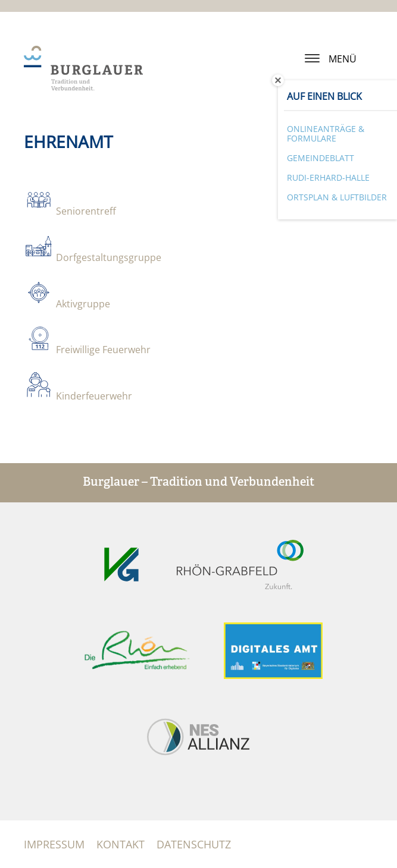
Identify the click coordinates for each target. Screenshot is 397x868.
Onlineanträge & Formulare (326, 134)
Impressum (54, 844)
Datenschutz (194, 844)
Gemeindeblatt (321, 158)
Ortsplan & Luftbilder (337, 197)
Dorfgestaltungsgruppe (109, 257)
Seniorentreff (86, 211)
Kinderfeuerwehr (94, 396)
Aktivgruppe (83, 304)
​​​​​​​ (39, 348)
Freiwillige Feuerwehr (103, 350)
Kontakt (121, 844)
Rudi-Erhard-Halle (328, 177)
